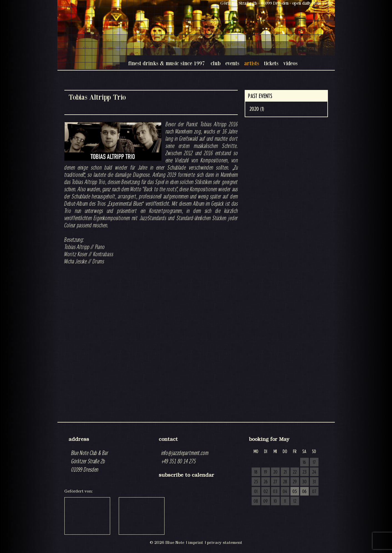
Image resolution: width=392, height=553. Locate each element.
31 (314, 482)
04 (285, 492)
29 (295, 482)
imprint (196, 542)
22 (295, 472)
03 (275, 492)
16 (304, 462)
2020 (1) (257, 109)
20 (275, 472)
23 (304, 472)
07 (314, 492)
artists (252, 63)
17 (314, 462)
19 (265, 472)
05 (295, 492)
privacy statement (225, 542)
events (232, 63)
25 (256, 482)
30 (304, 482)
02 (266, 492)
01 (256, 492)
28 (285, 482)
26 (266, 482)
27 (275, 482)
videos (290, 63)
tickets (271, 63)
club (216, 63)
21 (285, 472)
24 (314, 472)
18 (256, 472)
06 (304, 492)
